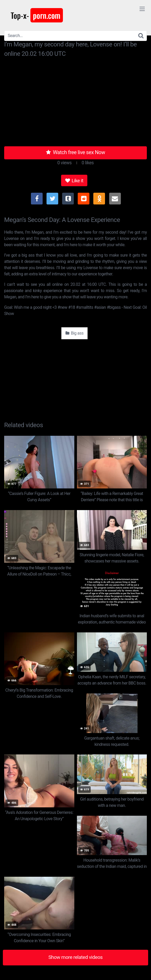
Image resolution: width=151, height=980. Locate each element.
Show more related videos (75, 957)
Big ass (75, 333)
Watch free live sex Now (76, 152)
